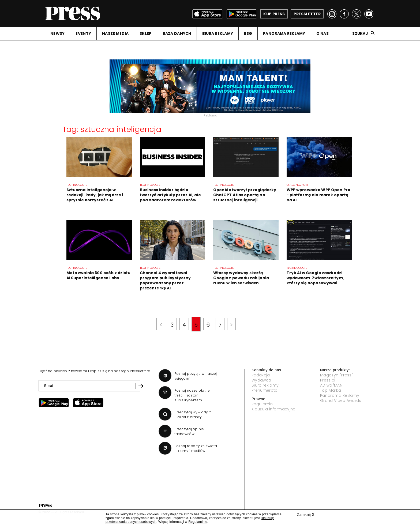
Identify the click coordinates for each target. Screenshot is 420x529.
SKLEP (145, 33)
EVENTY (83, 33)
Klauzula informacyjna (274, 409)
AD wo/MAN (331, 385)
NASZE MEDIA (115, 33)
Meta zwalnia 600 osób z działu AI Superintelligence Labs (98, 275)
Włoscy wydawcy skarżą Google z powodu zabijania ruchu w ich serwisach (241, 278)
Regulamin (262, 404)
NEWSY (57, 33)
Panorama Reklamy (340, 395)
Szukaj (360, 33)
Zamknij (306, 515)
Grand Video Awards (341, 400)
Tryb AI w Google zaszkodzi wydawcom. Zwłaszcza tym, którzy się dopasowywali (315, 278)
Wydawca (261, 380)
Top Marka (331, 390)
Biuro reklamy (265, 385)
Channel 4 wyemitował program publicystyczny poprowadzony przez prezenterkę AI (165, 280)
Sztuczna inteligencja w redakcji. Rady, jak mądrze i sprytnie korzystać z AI (95, 195)
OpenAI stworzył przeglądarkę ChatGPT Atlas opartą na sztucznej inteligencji (245, 195)
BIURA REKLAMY (218, 33)
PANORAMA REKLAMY (284, 33)
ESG (248, 33)
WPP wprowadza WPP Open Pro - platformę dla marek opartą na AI (319, 195)
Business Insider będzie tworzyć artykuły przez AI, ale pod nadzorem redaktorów (170, 195)
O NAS (322, 33)
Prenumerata (265, 390)
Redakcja (261, 375)
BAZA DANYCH (177, 33)
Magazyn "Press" (337, 375)
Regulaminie (198, 522)
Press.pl (328, 380)
